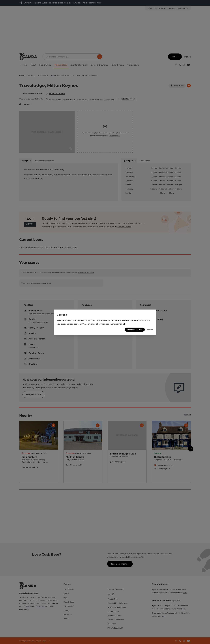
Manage (150, 329)
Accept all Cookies (135, 329)
